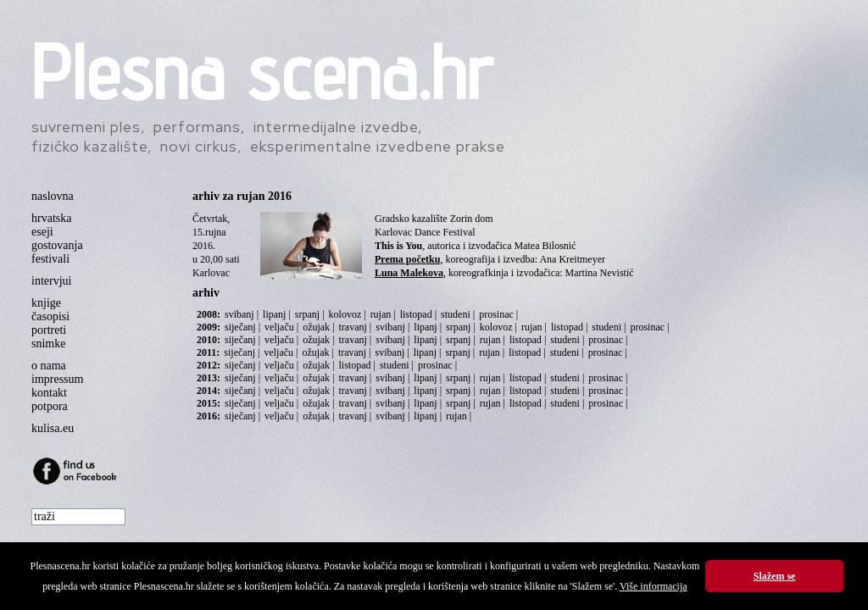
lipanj (274, 314)
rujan (381, 314)
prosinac (496, 314)
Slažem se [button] (775, 576)
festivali (50, 259)
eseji (42, 232)
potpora (50, 406)
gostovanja (57, 245)
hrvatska (51, 218)
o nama (49, 366)
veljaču (279, 327)
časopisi (50, 316)
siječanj (240, 327)
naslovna (53, 196)
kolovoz (345, 314)
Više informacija (654, 586)
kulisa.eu (53, 428)
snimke (48, 344)
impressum (57, 379)
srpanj (307, 314)
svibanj (239, 314)
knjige (46, 303)
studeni (456, 314)
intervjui (51, 281)
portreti (49, 330)
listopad (416, 314)
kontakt (49, 393)
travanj (353, 327)
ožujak (316, 327)
